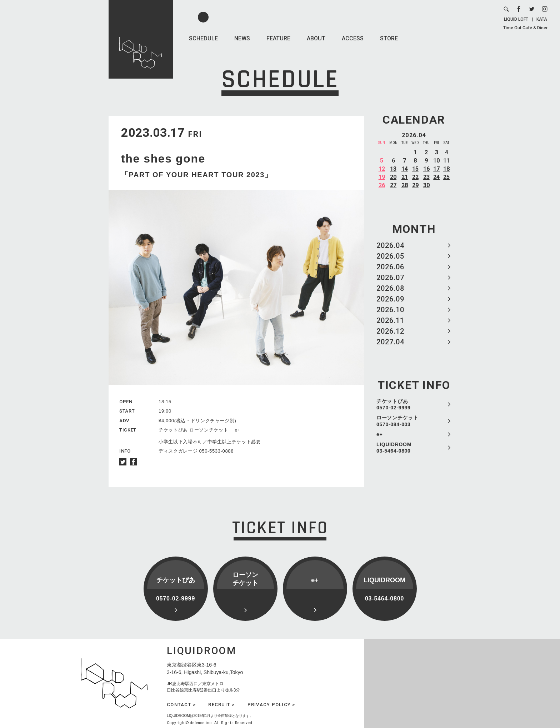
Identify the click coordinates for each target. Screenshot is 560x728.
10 (436, 161)
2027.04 (390, 342)
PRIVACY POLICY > (271, 705)
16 (426, 169)
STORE (389, 38)
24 (436, 177)
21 (405, 177)
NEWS (242, 38)
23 (426, 177)
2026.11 (390, 320)
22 (415, 177)
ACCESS (353, 38)
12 (382, 169)
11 (446, 161)
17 (436, 169)
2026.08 (390, 288)
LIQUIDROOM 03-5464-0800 (394, 448)
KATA (542, 19)
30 (426, 185)
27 (393, 185)
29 (415, 185)
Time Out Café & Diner (525, 28)
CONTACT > (181, 705)
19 (382, 177)
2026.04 (390, 245)
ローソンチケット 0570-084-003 (397, 421)
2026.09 (390, 299)
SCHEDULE (203, 38)
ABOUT (316, 38)
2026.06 (390, 267)
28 (405, 185)
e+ (379, 434)
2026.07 (390, 278)
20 (393, 177)
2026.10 (390, 310)
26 (382, 185)
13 (393, 169)
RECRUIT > (221, 705)
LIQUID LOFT (516, 19)
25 (446, 177)
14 (405, 169)
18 (446, 169)
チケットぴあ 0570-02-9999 (394, 404)
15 (415, 169)
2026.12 (390, 331)
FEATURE (278, 38)
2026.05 (390, 256)
